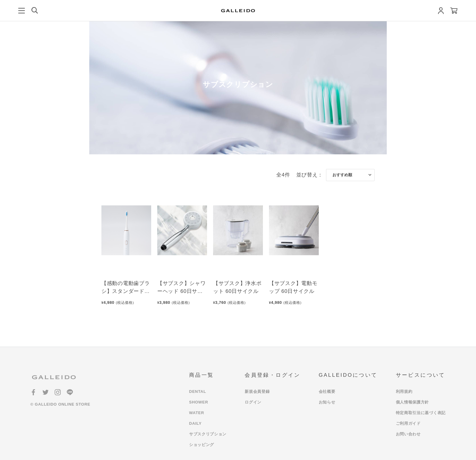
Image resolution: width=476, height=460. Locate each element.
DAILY (195, 423)
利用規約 (404, 391)
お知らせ (327, 402)
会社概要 (327, 391)
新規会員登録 (257, 391)
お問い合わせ (408, 434)
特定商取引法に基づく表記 (421, 413)
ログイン (253, 402)
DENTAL (198, 391)
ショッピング (202, 445)
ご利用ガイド (408, 423)
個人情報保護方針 (413, 402)
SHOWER (199, 402)
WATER (197, 413)
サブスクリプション (208, 434)
